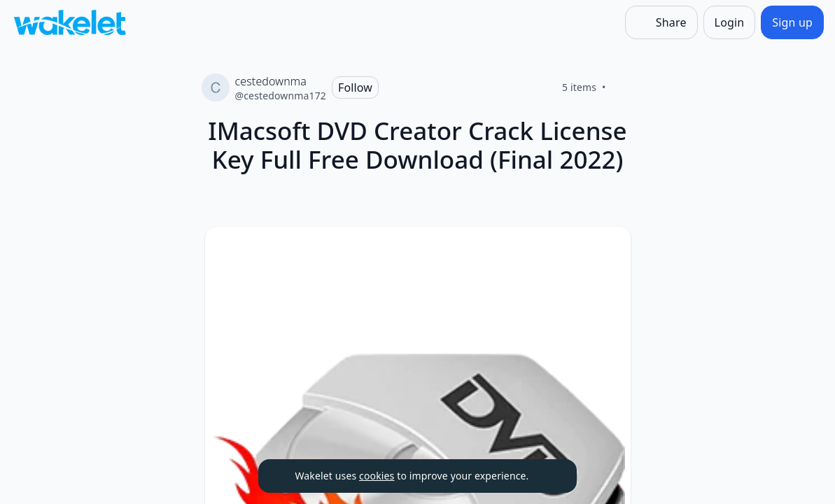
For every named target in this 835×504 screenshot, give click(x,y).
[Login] (730, 22)
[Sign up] (792, 22)
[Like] (623, 87)
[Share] (661, 22)
